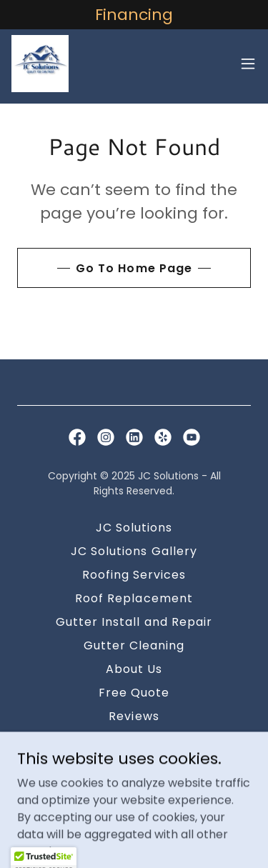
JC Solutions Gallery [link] (134, 551)
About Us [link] (134, 669)
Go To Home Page (134, 268)
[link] (40, 64)
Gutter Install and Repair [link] (134, 622)
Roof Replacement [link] (134, 598)
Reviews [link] (134, 716)
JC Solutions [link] (134, 528)
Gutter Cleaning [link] (134, 645)
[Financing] (134, 15)
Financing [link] (134, 763)
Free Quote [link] (134, 693)
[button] (248, 64)
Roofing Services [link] (134, 575)
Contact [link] (134, 740)
